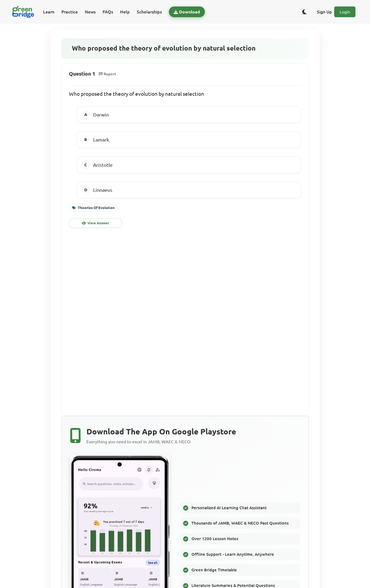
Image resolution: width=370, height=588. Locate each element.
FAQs (108, 12)
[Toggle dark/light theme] (305, 12)
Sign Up (324, 12)
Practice (70, 12)
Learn (49, 12)
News (90, 12)
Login (345, 12)
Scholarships (149, 12)
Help (125, 12)
